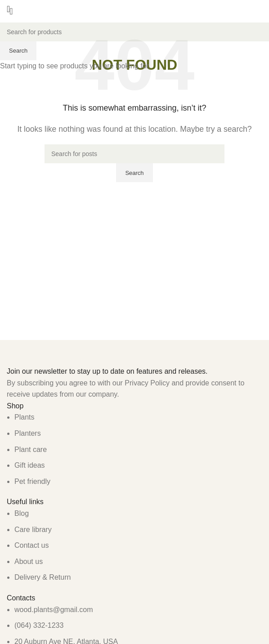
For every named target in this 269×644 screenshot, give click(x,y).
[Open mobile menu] (8, 9)
